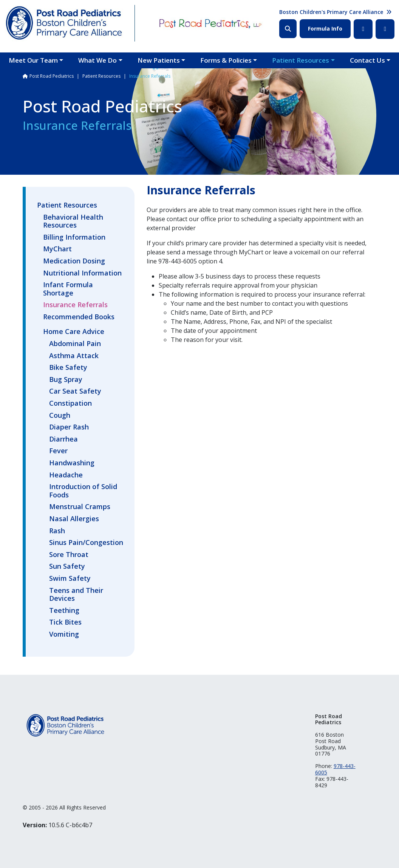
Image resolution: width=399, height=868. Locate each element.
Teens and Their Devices (76, 595)
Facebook (363, 29)
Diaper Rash (69, 427)
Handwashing (72, 463)
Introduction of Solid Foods (83, 491)
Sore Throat (69, 555)
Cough (60, 416)
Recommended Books (79, 317)
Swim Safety (70, 579)
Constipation (70, 403)
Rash (57, 531)
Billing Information (74, 237)
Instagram (385, 29)
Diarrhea (63, 439)
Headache (66, 475)
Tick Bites (65, 622)
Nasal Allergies (74, 519)
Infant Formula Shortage (68, 289)
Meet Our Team (33, 60)
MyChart (57, 249)
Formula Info (325, 28)
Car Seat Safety (75, 391)
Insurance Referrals (75, 305)
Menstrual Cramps (80, 507)
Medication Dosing (74, 261)
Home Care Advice (74, 331)
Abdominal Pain (75, 344)
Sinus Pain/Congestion (86, 543)
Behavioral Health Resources (73, 222)
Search (288, 29)
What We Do (97, 60)
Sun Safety (67, 566)
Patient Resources (301, 60)
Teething (64, 611)
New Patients (159, 60)
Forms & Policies (226, 60)
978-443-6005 (335, 769)
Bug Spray (66, 380)
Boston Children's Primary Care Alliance (331, 12)
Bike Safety (68, 368)
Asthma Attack (74, 356)
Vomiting (64, 634)
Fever (58, 451)
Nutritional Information (82, 273)
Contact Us (367, 60)
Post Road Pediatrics (52, 76)
